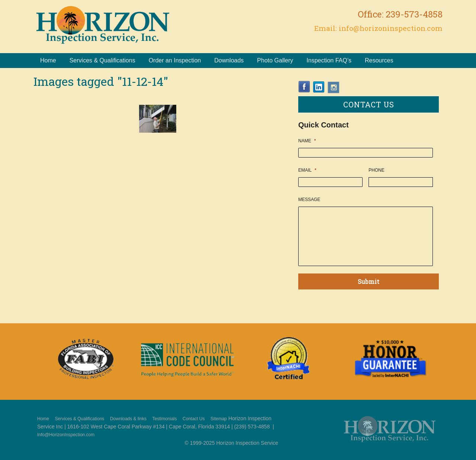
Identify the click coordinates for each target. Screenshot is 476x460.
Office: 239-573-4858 (400, 14)
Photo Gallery (275, 60)
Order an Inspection (175, 60)
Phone (377, 170)
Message (309, 200)
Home (48, 60)
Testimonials (164, 419)
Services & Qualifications (102, 60)
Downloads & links (128, 419)
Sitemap (219, 419)
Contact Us (194, 419)
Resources (379, 60)
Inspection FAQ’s (329, 60)
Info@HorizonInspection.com (66, 435)
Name (307, 141)
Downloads (229, 60)
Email (307, 170)
